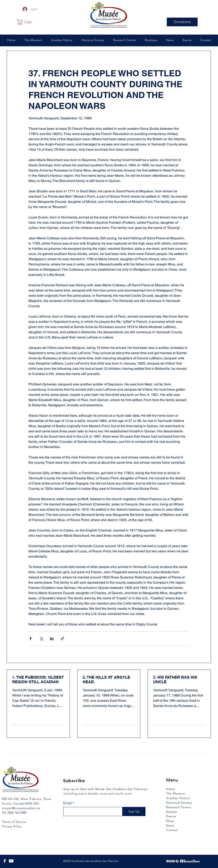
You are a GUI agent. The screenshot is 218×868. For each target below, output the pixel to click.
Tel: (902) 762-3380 (14, 813)
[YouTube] (11, 861)
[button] (27, 22)
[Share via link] (62, 639)
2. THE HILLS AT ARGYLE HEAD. (106, 680)
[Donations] (182, 22)
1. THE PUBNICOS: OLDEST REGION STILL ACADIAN (38, 680)
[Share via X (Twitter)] (41, 639)
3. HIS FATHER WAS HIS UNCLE (175, 680)
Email (68, 803)
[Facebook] (5, 861)
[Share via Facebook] (31, 639)
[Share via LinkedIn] (52, 639)
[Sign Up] (134, 811)
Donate (172, 812)
